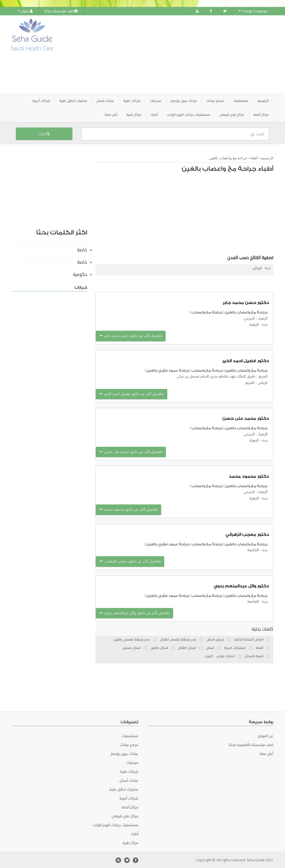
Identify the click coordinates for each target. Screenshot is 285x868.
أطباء (254, 157)
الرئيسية (263, 100)
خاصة (82, 249)
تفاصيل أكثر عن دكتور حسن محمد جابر (131, 335)
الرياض (257, 268)
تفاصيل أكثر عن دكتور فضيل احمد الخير (132, 393)
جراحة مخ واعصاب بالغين (228, 157)
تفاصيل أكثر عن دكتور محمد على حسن (131, 451)
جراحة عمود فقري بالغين (168, 370)
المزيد (209, 656)
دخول (25, 11)
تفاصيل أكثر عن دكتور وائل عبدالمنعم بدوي (134, 612)
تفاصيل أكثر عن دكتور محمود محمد (128, 509)
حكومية (80, 274)
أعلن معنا (111, 114)
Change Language (253, 11)
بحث (44, 133)
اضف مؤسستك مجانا (61, 11)
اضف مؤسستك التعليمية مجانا (251, 744)
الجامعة (253, 550)
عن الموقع (266, 735)
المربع (250, 382)
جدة (268, 268)
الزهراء (254, 324)
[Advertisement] (177, 54)
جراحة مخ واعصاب (207, 312)
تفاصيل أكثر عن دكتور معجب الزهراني (130, 561)
